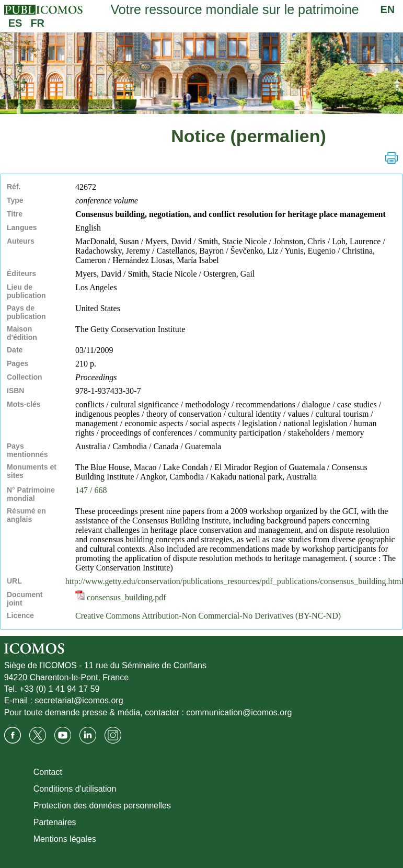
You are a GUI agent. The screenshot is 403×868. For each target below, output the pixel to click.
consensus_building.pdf (121, 597)
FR (37, 23)
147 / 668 (91, 490)
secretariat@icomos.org (79, 700)
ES (15, 23)
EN (387, 9)
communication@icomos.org (239, 712)
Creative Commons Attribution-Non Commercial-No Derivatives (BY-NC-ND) (208, 616)
